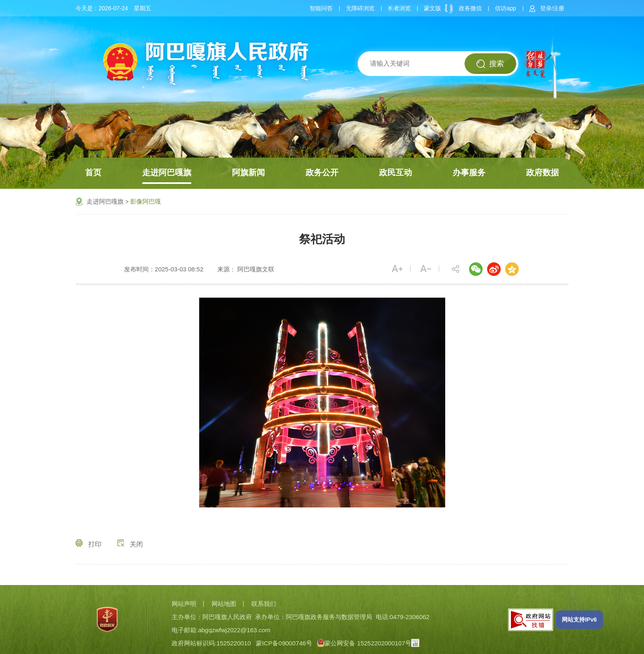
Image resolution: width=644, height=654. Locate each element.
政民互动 (396, 172)
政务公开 (322, 172)
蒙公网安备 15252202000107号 (364, 643)
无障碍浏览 (360, 8)
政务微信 (470, 8)
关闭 (130, 544)
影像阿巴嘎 (146, 201)
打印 (89, 544)
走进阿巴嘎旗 (167, 172)
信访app (505, 8)
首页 (93, 172)
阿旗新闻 (248, 172)
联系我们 (264, 604)
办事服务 (469, 172)
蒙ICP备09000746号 (284, 643)
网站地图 (224, 604)
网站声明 (184, 604)
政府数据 (543, 172)
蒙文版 (432, 8)
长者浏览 (399, 8)
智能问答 (321, 8)
